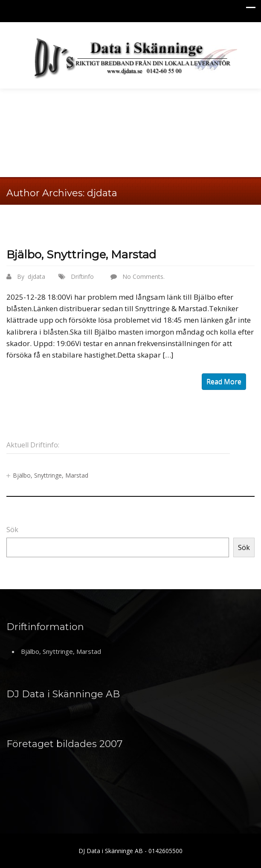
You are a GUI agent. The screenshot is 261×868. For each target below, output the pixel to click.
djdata (102, 193)
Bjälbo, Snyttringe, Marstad (81, 255)
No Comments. (144, 276)
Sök (12, 530)
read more (224, 381)
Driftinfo (82, 276)
